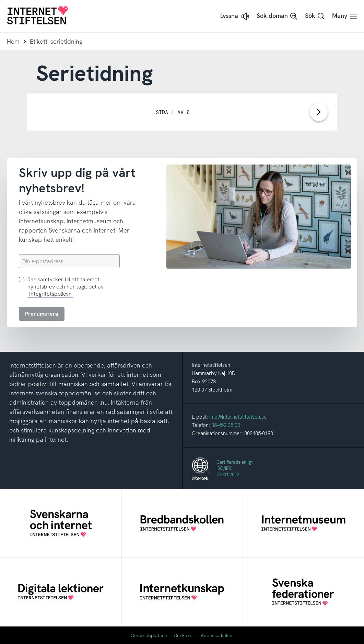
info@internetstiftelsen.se (238, 417)
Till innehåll (0, 0)
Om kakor (184, 635)
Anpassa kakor (217, 635)
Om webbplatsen (149, 635)
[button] (235, 16)
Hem (13, 41)
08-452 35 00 (226, 425)
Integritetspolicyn (50, 294)
